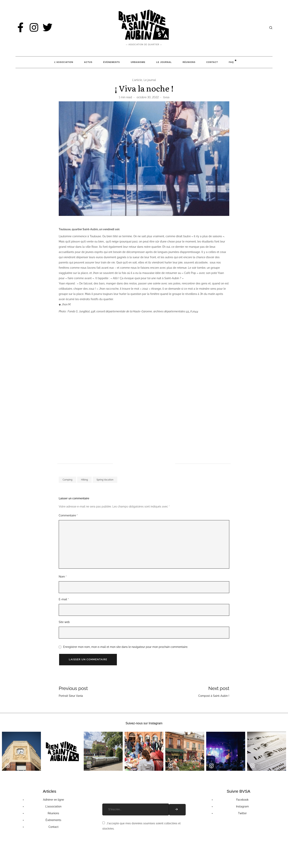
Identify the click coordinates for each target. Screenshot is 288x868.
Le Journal (164, 62)
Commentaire (68, 515)
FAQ (231, 62)
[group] (21, 751)
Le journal (150, 80)
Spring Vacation (105, 480)
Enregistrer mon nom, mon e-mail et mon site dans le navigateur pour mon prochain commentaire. (126, 647)
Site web (64, 622)
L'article (137, 80)
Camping (67, 480)
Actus (88, 62)
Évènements (112, 62)
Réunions (189, 62)
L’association (64, 62)
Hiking (84, 480)
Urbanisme (138, 62)
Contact (212, 62)
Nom (63, 577)
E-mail (64, 599)
